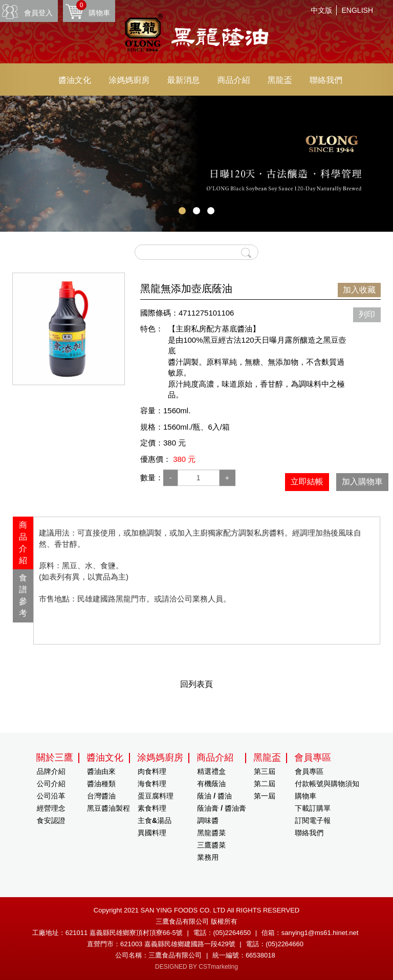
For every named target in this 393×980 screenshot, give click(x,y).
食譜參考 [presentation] (23, 595)
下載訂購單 (313, 808)
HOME (196, 34)
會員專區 (309, 771)
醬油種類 (101, 784)
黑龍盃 (280, 80)
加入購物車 (362, 482)
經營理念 (51, 808)
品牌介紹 (51, 771)
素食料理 (152, 808)
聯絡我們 (326, 80)
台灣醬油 (101, 796)
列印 (367, 314)
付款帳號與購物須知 (327, 784)
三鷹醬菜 (211, 845)
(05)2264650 (232, 933)
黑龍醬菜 (211, 833)
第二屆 (265, 784)
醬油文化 (75, 80)
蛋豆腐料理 (156, 796)
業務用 (208, 857)
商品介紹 (234, 80)
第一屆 (265, 796)
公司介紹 (51, 784)
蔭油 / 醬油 (214, 796)
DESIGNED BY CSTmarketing (196, 967)
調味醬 (208, 820)
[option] (69, 329)
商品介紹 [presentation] (23, 543)
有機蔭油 (211, 784)
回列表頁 (196, 684)
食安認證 (51, 820)
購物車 (93, 8)
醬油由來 (101, 771)
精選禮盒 (211, 771)
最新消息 (183, 80)
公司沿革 (51, 796)
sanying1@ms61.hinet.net (320, 933)
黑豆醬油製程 (108, 808)
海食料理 (152, 784)
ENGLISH (357, 10)
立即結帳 (307, 482)
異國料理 (152, 833)
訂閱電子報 (313, 820)
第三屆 (265, 771)
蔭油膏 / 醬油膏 (222, 808)
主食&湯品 (155, 820)
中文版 (321, 10)
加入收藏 (359, 290)
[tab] (23, 543)
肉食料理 (152, 771)
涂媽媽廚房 (129, 80)
